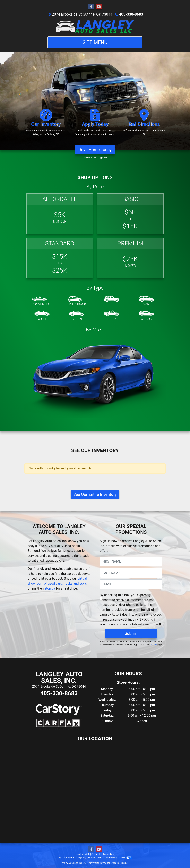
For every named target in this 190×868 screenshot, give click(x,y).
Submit (131, 633)
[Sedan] (77, 316)
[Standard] (60, 258)
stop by (50, 588)
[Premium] (130, 258)
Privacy (153, 645)
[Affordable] (60, 214)
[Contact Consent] (101, 599)
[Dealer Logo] (95, 27)
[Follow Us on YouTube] (99, 7)
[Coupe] (42, 316)
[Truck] (112, 316)
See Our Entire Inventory (95, 494)
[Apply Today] (95, 124)
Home (77, 854)
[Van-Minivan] (146, 301)
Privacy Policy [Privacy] (109, 854)
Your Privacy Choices (119, 858)
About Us (86, 854)
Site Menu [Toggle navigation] (95, 42)
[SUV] (112, 301)
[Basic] (130, 214)
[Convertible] (42, 301)
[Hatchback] (77, 301)
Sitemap (100, 858)
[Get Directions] (144, 124)
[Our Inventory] (46, 124)
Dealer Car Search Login (69, 858)
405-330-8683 (131, 14)
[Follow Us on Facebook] (91, 7)
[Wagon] (146, 316)
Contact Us (96, 854)
